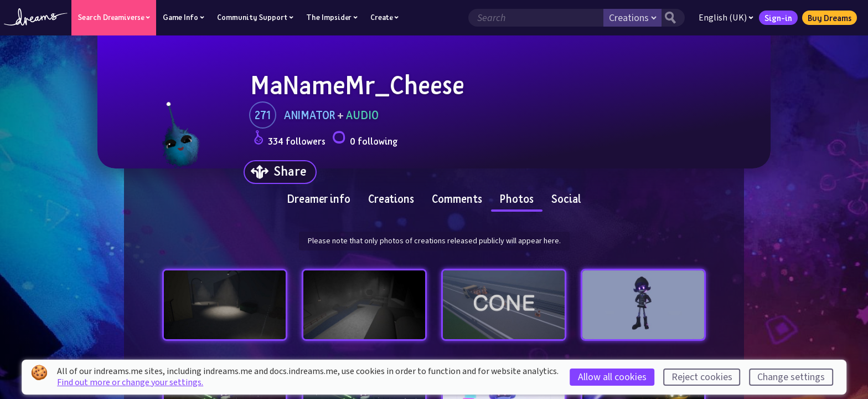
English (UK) (725, 18)
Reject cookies (702, 377)
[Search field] (535, 18)
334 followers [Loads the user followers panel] (290, 139)
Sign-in (778, 18)
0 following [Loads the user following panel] (365, 139)
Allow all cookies (612, 377)
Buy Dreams (829, 18)
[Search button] (673, 18)
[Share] (280, 172)
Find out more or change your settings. (130, 382)
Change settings (791, 377)
